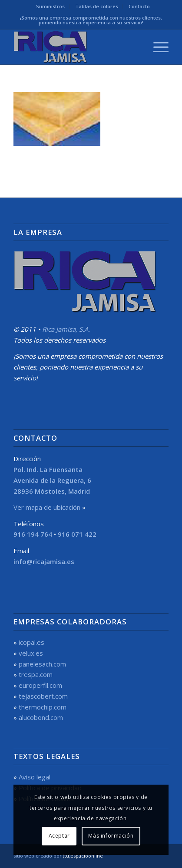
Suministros (50, 6)
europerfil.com (40, 685)
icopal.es (31, 642)
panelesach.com (42, 664)
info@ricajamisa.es (44, 561)
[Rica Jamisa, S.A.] (75, 47)
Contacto (139, 6)
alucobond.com (41, 717)
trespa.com (36, 674)
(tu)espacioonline (83, 856)
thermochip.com (43, 707)
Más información (111, 836)
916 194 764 (33, 534)
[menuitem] (51, 7)
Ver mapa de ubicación (47, 507)
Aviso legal (35, 777)
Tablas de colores (97, 6)
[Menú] (157, 47)
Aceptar (59, 836)
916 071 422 (77, 534)
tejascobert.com (43, 696)
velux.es (31, 653)
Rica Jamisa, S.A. (66, 329)
